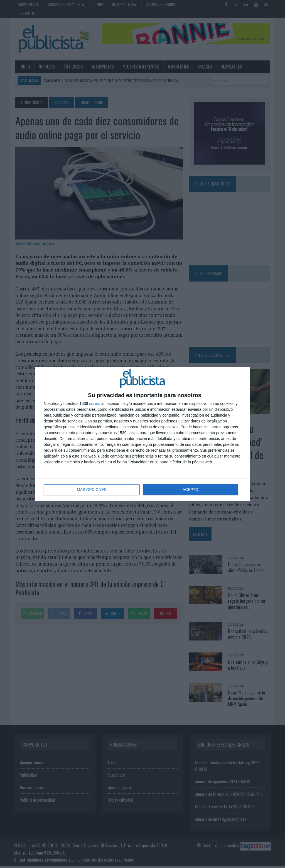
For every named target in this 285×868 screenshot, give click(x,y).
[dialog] (142, 434)
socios (95, 404)
